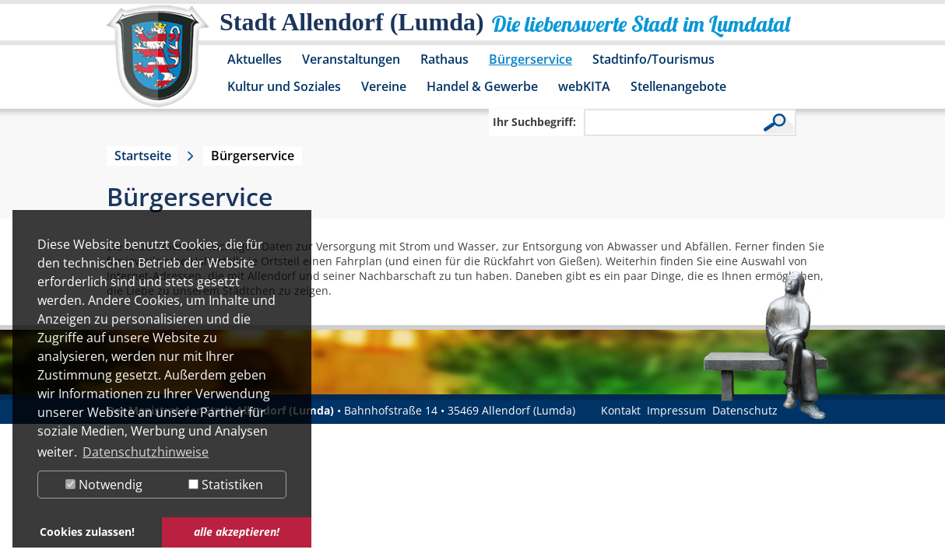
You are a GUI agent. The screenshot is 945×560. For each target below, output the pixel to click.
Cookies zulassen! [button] (87, 532)
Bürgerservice (530, 59)
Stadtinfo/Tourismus (653, 59)
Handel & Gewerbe (482, 86)
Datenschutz (745, 410)
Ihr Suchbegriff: (534, 122)
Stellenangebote (678, 86)
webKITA (584, 86)
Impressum (676, 410)
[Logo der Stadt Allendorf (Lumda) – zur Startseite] (158, 64)
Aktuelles (255, 59)
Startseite (143, 156)
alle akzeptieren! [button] (237, 532)
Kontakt (621, 410)
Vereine (384, 86)
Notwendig (104, 485)
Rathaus (444, 59)
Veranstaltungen (351, 59)
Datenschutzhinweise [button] (146, 452)
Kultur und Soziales (284, 86)
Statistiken (226, 485)
